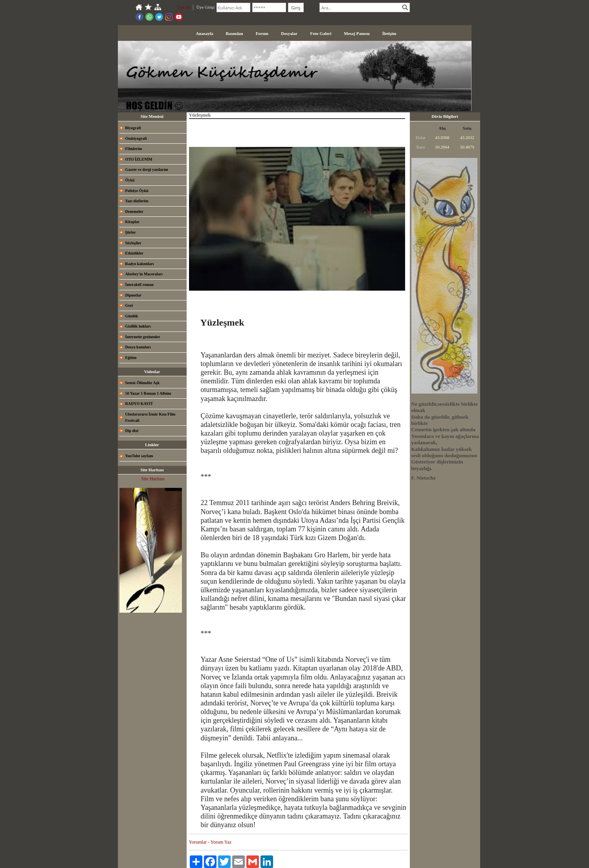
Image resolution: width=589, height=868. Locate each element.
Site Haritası (153, 479)
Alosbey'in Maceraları (144, 274)
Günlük (132, 316)
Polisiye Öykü (137, 191)
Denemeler (134, 212)
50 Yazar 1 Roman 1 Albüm (148, 393)
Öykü (130, 180)
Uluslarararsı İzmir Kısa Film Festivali (150, 417)
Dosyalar (289, 33)
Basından (235, 33)
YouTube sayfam (139, 456)
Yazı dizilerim (137, 201)
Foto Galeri (321, 33)
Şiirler (131, 232)
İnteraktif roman (139, 285)
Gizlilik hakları (138, 326)
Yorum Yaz (221, 842)
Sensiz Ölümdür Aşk (143, 383)
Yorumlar (198, 842)
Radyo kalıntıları (140, 264)
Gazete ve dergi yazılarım (147, 169)
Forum (262, 33)
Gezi (129, 305)
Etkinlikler (135, 253)
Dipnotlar (134, 295)
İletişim (389, 33)
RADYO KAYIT (139, 404)
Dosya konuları (138, 347)
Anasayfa (205, 33)
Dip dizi (132, 431)
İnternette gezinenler (143, 337)
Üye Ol (183, 7)
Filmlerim (134, 149)
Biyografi (133, 128)
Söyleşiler (133, 243)
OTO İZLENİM (139, 159)
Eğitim (131, 358)
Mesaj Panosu (357, 33)
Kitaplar (133, 222)
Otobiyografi (136, 138)
